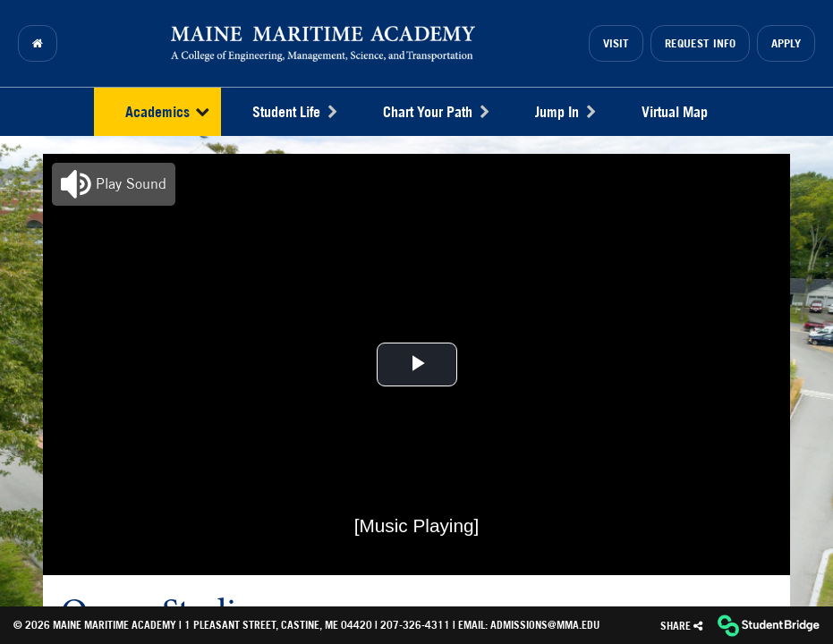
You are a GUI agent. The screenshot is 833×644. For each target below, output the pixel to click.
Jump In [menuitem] (565, 112)
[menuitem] (38, 43)
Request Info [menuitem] (700, 43)
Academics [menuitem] (167, 112)
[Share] (681, 626)
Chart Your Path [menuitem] (436, 112)
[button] (114, 184)
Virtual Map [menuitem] (675, 112)
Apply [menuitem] (786, 43)
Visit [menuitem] (616, 43)
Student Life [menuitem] (294, 112)
